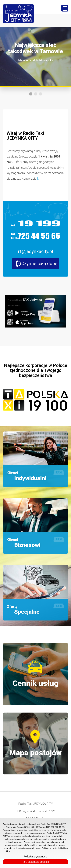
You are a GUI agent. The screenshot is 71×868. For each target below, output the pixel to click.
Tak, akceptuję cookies (35, 862)
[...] (39, 179)
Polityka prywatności (35, 856)
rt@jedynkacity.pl (35, 251)
